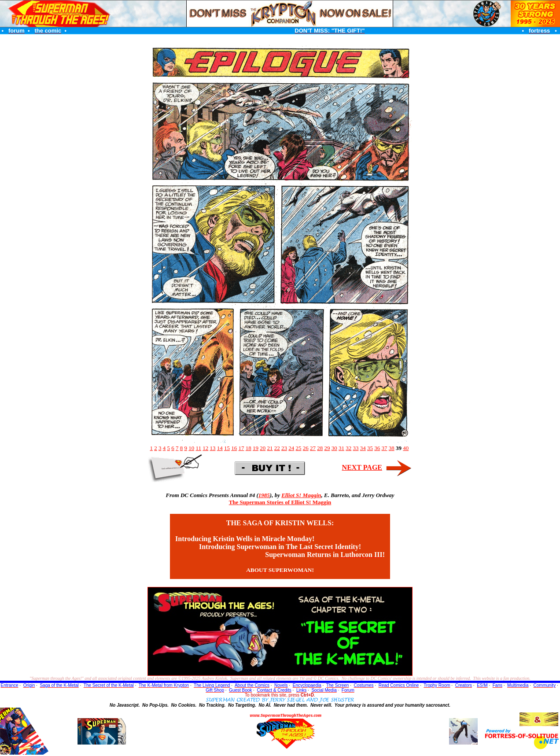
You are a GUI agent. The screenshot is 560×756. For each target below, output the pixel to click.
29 (327, 448)
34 (363, 448)
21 (270, 448)
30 (334, 448)
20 (263, 448)
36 (377, 448)
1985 (264, 495)
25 (299, 448)
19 (256, 448)
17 (241, 448)
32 (348, 448)
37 (385, 448)
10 (191, 448)
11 (198, 448)
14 (220, 448)
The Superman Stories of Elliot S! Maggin (280, 502)
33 (356, 448)
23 (284, 448)
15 (227, 448)
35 (370, 448)
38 (392, 448)
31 (341, 448)
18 (249, 448)
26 (306, 448)
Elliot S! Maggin (301, 495)
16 (234, 448)
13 (213, 448)
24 (291, 448)
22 (277, 448)
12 (205, 448)
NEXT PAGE (362, 467)
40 (406, 448)
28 (320, 448)
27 (313, 448)
